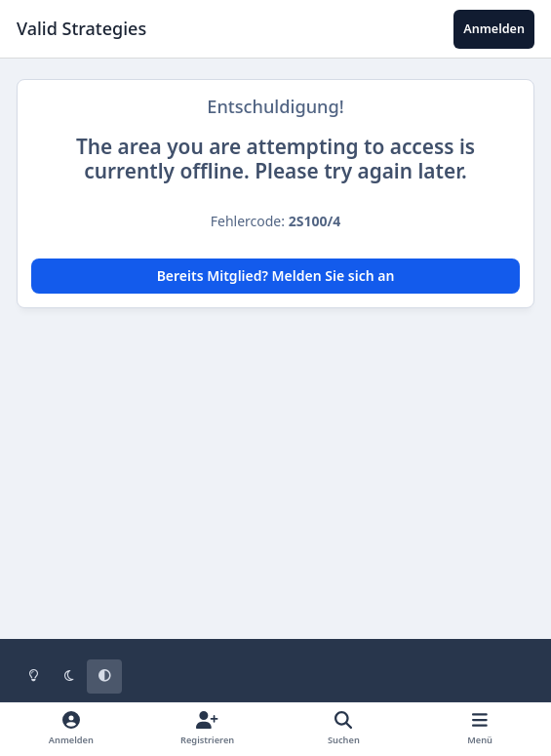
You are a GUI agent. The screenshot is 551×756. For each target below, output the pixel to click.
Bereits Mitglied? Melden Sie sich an (276, 276)
